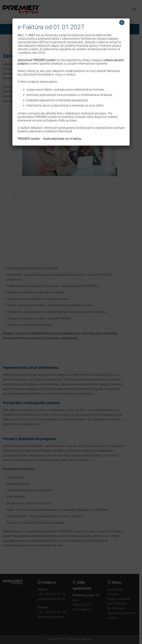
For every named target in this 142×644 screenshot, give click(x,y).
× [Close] (122, 23)
